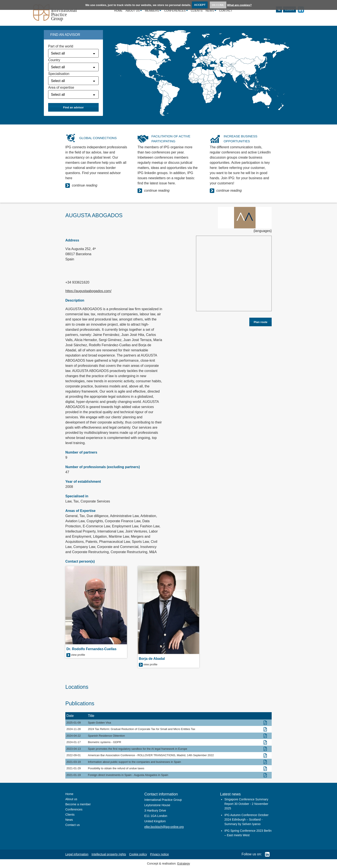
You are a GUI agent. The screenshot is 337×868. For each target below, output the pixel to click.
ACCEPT (200, 5)
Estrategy (184, 863)
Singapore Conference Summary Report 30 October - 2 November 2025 (246, 804)
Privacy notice (159, 854)
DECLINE (218, 5)
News (211, 11)
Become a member (78, 804)
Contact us (73, 825)
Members (153, 11)
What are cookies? (239, 5)
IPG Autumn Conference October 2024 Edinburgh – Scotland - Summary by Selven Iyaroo (246, 819)
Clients (197, 11)
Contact (226, 11)
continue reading (81, 186)
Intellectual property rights (109, 854)
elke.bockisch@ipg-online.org (164, 827)
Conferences (176, 11)
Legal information (77, 854)
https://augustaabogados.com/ (88, 291)
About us (134, 11)
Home (118, 11)
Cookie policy (138, 854)
